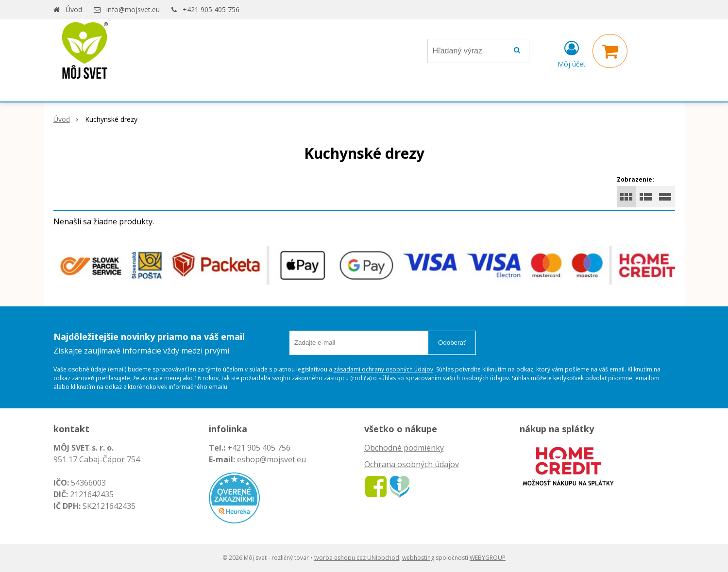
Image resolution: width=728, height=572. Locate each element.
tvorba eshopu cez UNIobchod (357, 558)
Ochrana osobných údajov (412, 464)
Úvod (74, 9)
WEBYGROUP (488, 558)
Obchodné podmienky (404, 448)
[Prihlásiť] (572, 53)
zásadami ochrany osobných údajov (383, 369)
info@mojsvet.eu (133, 9)
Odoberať (452, 343)
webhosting (418, 558)
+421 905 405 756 (211, 9)
